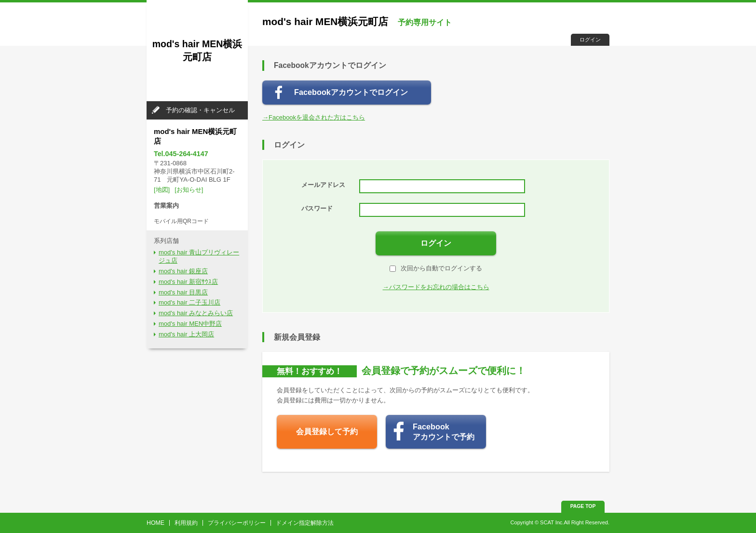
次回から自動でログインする (436, 268)
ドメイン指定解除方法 (305, 523)
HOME (155, 523)
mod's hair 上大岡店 (186, 334)
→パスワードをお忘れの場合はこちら (436, 287)
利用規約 (186, 523)
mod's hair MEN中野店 (190, 324)
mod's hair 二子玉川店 (189, 302)
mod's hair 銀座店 (183, 271)
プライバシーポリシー (237, 523)
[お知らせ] (189, 190)
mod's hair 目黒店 (183, 292)
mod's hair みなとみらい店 (196, 313)
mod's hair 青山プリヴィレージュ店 (199, 256)
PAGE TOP (583, 506)
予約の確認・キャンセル (200, 110)
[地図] (162, 190)
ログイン (590, 40)
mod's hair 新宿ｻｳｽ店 (188, 282)
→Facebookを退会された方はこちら (314, 117)
